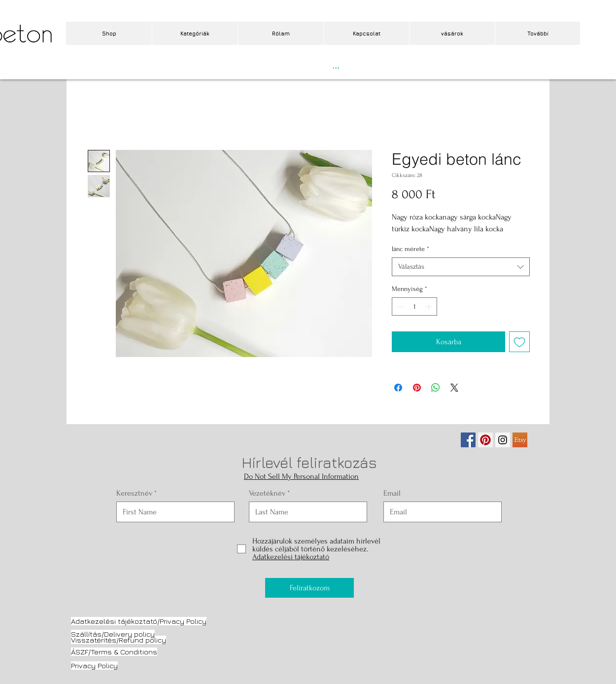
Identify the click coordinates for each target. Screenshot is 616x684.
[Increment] (429, 306)
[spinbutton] (414, 306)
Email (392, 493)
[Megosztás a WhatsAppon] (436, 388)
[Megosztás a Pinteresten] (417, 388)
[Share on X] (454, 388)
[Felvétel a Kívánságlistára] (519, 342)
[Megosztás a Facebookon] (398, 388)
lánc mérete (411, 249)
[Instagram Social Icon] (503, 440)
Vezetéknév (267, 493)
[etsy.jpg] (520, 440)
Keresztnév (134, 493)
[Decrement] (399, 306)
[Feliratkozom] (309, 588)
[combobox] (461, 267)
